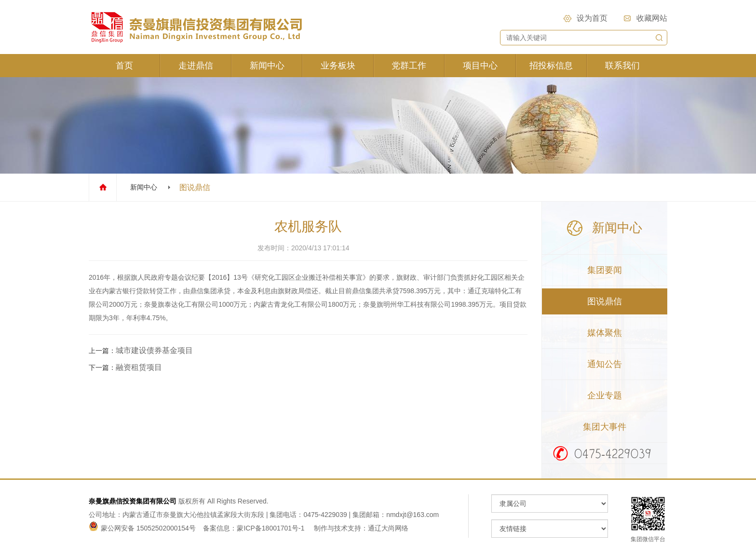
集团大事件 (605, 427)
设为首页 (592, 18)
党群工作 (409, 66)
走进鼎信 (196, 66)
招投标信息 (551, 66)
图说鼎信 (605, 301)
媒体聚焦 (605, 333)
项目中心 (480, 66)
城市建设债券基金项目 (154, 350)
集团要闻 (605, 270)
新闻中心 (267, 66)
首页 (124, 66)
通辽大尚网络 (388, 528)
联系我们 (622, 66)
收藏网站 (652, 18)
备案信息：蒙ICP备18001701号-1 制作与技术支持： (285, 528)
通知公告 (605, 364)
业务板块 (338, 66)
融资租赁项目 (139, 367)
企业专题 (605, 395)
